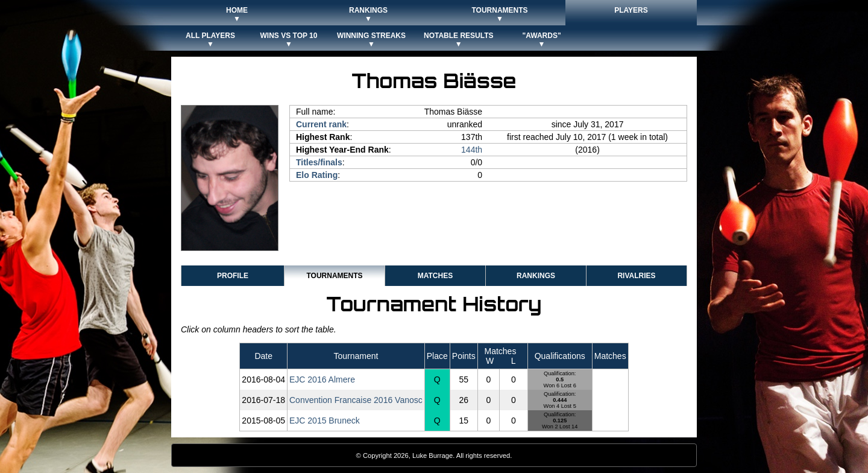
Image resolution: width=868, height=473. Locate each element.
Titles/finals (319, 162)
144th (472, 150)
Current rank (321, 124)
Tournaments (334, 276)
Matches (435, 276)
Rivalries (636, 276)
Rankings (536, 276)
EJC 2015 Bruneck (325, 421)
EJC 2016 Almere (322, 379)
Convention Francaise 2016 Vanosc (356, 400)
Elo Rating (317, 175)
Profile (233, 276)
